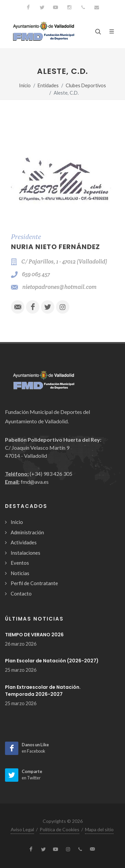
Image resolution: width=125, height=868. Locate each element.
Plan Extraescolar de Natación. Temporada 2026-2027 (43, 691)
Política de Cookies (59, 829)
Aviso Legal (22, 829)
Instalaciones (25, 553)
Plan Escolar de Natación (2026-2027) (52, 661)
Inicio (25, 85)
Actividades (24, 542)
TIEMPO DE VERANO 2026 (34, 635)
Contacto (21, 593)
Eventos (20, 563)
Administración (27, 532)
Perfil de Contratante (34, 583)
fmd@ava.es (35, 482)
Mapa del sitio (99, 829)
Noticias (20, 573)
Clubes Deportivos (86, 85)
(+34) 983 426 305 (51, 474)
